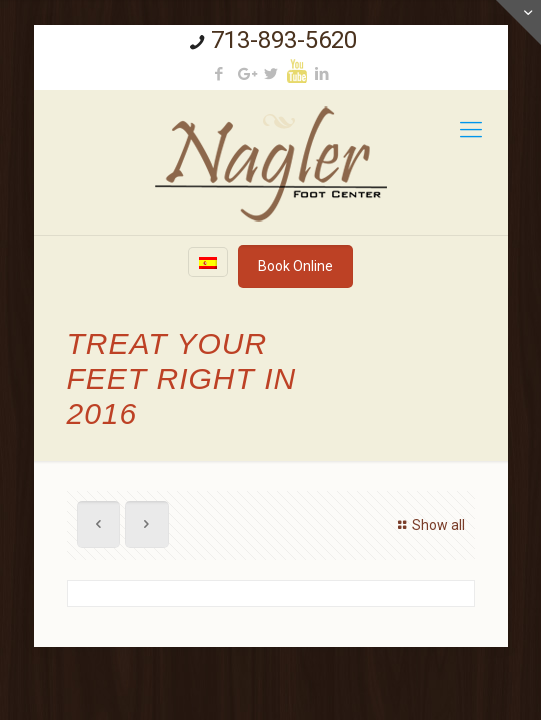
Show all (428, 525)
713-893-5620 (284, 40)
